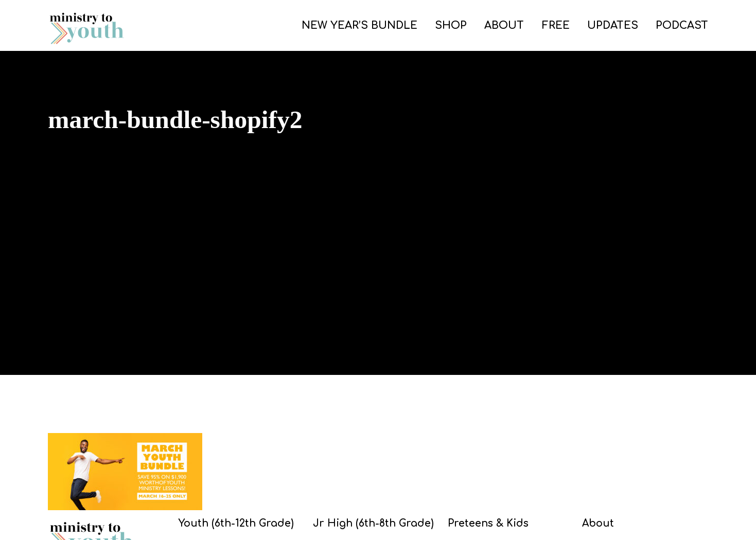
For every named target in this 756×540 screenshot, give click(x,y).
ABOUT (504, 25)
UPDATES (613, 25)
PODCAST (682, 25)
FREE (556, 25)
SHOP (451, 25)
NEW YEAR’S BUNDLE (359, 25)
